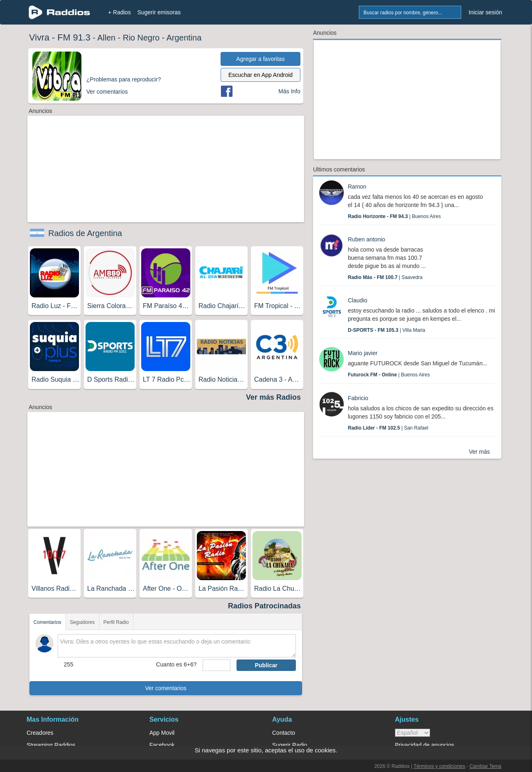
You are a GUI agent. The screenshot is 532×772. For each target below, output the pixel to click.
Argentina (184, 38)
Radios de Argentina (85, 233)
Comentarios (47, 622)
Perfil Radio (116, 622)
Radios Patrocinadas (264, 606)
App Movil (162, 733)
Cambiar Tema (485, 766)
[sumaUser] (216, 665)
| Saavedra (385, 277)
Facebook (162, 745)
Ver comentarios (166, 688)
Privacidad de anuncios (425, 745)
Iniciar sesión (485, 12)
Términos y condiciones (439, 766)
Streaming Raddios (51, 745)
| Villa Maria (387, 330)
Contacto (284, 733)
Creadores (40, 733)
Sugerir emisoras (159, 12)
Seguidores (82, 622)
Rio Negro (141, 38)
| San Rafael (388, 428)
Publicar (266, 665)
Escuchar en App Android (260, 75)
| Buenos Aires (394, 216)
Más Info (289, 91)
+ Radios (119, 12)
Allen (106, 38)
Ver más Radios (273, 397)
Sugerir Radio (290, 745)
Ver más (479, 452)
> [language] (413, 733)
